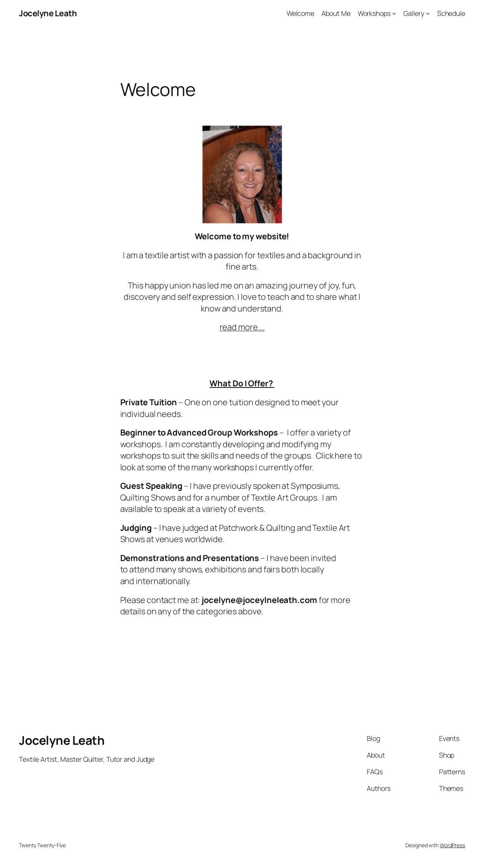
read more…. (242, 327)
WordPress (452, 845)
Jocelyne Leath (48, 13)
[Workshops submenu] (394, 13)
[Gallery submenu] (428, 13)
